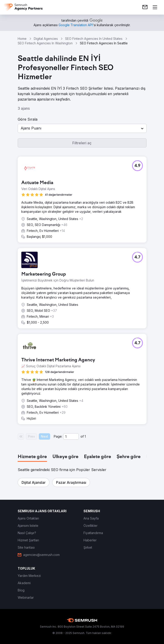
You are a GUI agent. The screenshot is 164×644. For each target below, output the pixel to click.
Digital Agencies (46, 39)
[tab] (32, 457)
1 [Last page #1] (85, 436)
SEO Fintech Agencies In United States (94, 39)
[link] (145, 7)
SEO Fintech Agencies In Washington (45, 43)
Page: (58, 436)
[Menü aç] (155, 7)
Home (22, 39)
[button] (82, 128)
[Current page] (71, 436)
